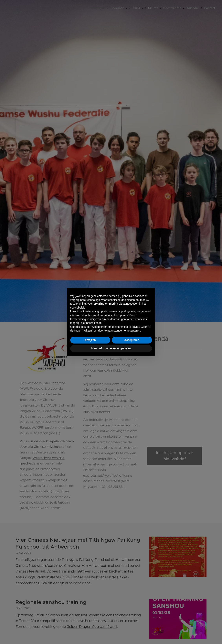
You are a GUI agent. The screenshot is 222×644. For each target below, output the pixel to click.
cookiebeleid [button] (78, 308)
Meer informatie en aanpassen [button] (111, 348)
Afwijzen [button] (90, 340)
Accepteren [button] (132, 340)
